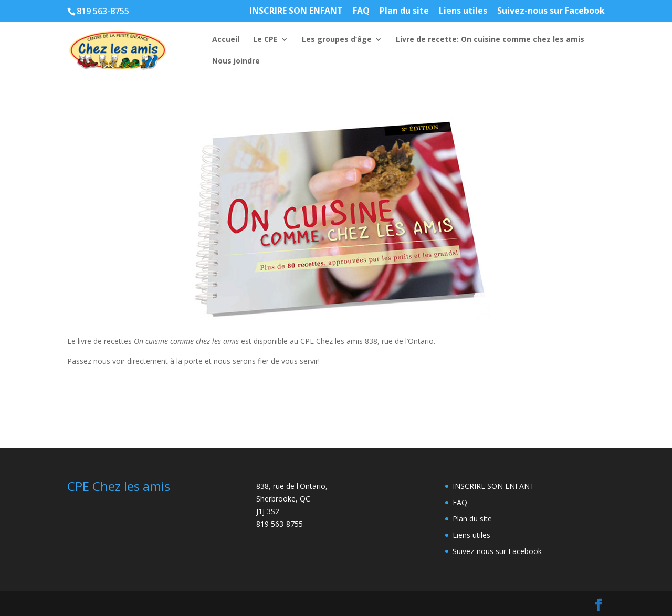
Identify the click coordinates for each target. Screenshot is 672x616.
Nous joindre (236, 61)
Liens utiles (463, 11)
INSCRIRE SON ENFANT (296, 11)
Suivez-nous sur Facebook (551, 11)
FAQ (361, 11)
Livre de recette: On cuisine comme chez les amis (490, 40)
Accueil (226, 40)
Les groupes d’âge (337, 40)
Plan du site (404, 11)
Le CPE (265, 40)
